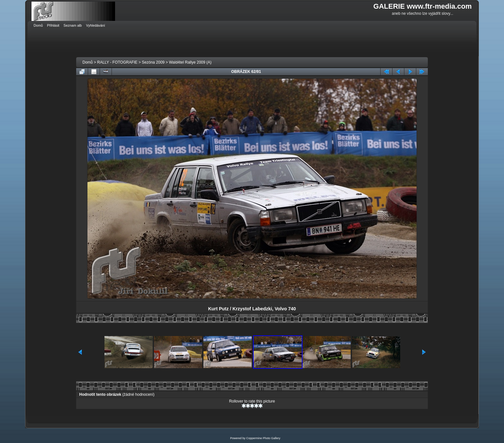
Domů (88, 62)
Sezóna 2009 (153, 62)
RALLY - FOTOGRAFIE (117, 62)
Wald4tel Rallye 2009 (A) (190, 62)
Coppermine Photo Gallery (263, 438)
